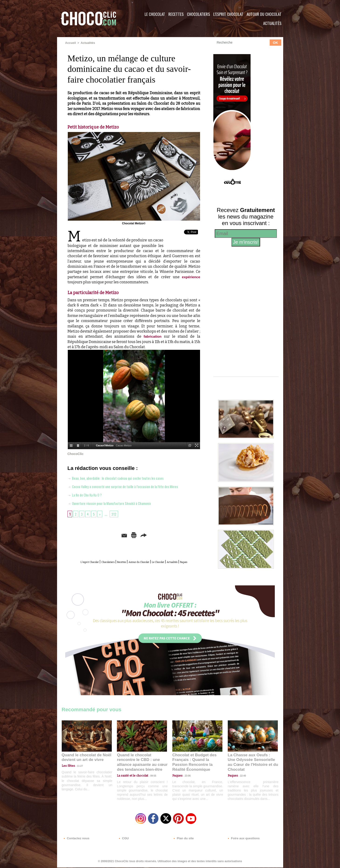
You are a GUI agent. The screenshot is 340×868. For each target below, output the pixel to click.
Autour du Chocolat (264, 14)
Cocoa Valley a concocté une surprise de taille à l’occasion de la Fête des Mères (132, 486)
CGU (124, 840)
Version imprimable (141, 534)
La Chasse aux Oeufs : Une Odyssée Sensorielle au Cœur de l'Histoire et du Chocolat (251, 763)
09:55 (150, 774)
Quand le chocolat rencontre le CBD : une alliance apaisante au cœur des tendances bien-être (142, 763)
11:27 (77, 769)
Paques (145, 566)
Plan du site (183, 840)
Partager (177, 534)
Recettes (176, 14)
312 (116, 513)
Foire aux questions (242, 840)
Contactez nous (76, 840)
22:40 (241, 774)
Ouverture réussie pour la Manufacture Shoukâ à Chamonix (116, 503)
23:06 (186, 779)
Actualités (272, 23)
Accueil (70, 43)
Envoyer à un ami (98, 534)
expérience (190, 276)
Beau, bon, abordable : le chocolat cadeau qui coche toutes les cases (123, 477)
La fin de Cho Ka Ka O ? (88, 494)
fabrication (153, 336)
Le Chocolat (155, 14)
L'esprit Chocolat (228, 14)
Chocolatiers (199, 14)
